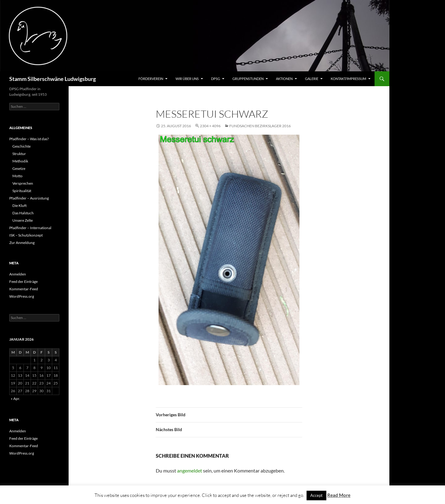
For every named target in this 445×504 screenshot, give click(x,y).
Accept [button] (316, 495)
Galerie (312, 79)
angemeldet (190, 470)
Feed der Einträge (23, 281)
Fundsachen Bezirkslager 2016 (260, 126)
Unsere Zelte (23, 220)
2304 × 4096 (210, 126)
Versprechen (23, 183)
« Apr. (15, 399)
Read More (339, 495)
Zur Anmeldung (22, 243)
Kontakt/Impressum (348, 79)
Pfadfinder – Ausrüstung (29, 198)
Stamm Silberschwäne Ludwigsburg (53, 79)
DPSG (216, 79)
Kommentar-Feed (24, 289)
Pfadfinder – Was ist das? (29, 139)
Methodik (20, 161)
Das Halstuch (23, 213)
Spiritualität (22, 191)
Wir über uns (187, 79)
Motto (17, 176)
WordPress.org (22, 296)
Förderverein (151, 79)
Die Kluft (19, 206)
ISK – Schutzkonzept (26, 235)
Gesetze (19, 168)
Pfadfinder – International (30, 228)
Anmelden (18, 274)
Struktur (19, 154)
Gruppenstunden (248, 79)
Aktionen (284, 79)
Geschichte (21, 146)
